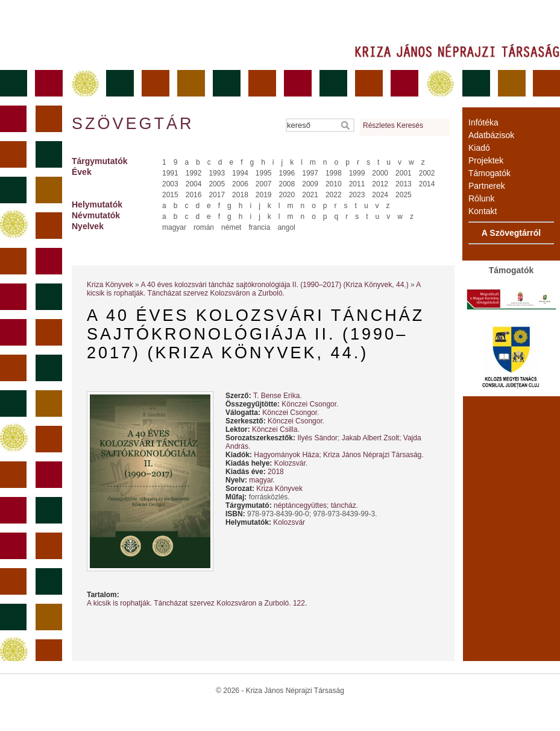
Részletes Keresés (393, 125)
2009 (310, 184)
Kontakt (483, 211)
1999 (357, 173)
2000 (380, 173)
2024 (380, 195)
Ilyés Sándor (317, 438)
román (204, 227)
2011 (357, 184)
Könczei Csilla (275, 429)
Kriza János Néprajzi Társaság (372, 455)
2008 (287, 184)
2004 (194, 184)
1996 (287, 173)
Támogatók (489, 173)
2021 (310, 195)
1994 (240, 173)
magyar (174, 227)
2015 (170, 195)
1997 (310, 173)
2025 (404, 195)
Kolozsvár (290, 463)
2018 (240, 195)
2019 (264, 195)
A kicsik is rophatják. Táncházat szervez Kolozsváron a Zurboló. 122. (197, 603)
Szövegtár (132, 124)
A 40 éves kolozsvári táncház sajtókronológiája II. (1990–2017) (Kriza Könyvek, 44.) (274, 285)
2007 (264, 184)
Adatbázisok (491, 135)
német (231, 227)
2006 (240, 184)
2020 (287, 195)
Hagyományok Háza (286, 455)
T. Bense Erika (276, 396)
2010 (334, 184)
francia (259, 227)
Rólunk (482, 198)
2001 (404, 173)
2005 (217, 184)
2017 (217, 195)
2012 (380, 184)
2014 (427, 184)
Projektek (486, 160)
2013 (404, 184)
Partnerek (487, 186)
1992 (194, 173)
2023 (357, 195)
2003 (170, 184)
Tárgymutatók (100, 161)
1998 (334, 173)
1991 (170, 173)
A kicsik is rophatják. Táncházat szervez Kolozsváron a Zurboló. (254, 289)
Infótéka (483, 122)
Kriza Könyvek (110, 285)
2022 (334, 195)
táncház (344, 505)
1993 (217, 173)
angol (286, 227)
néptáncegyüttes (300, 505)
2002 (427, 173)
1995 (264, 173)
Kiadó (479, 148)
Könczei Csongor (309, 404)
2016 (194, 195)
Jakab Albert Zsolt (370, 438)
